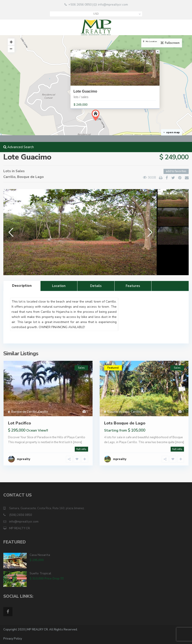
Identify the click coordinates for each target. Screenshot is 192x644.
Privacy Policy (13, 639)
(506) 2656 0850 (21, 515)
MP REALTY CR (19, 528)
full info (81, 449)
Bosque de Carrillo (24, 412)
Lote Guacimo (85, 91)
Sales (20, 171)
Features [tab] (133, 286)
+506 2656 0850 (80, 5)
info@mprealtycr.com (113, 5)
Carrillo (9, 177)
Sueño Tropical (40, 573)
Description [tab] (22, 286)
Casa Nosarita (40, 555)
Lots (7, 171)
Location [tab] (59, 286)
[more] (77, 442)
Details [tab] (96, 286)
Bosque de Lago (30, 177)
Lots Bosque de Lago (125, 423)
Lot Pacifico (19, 423)
